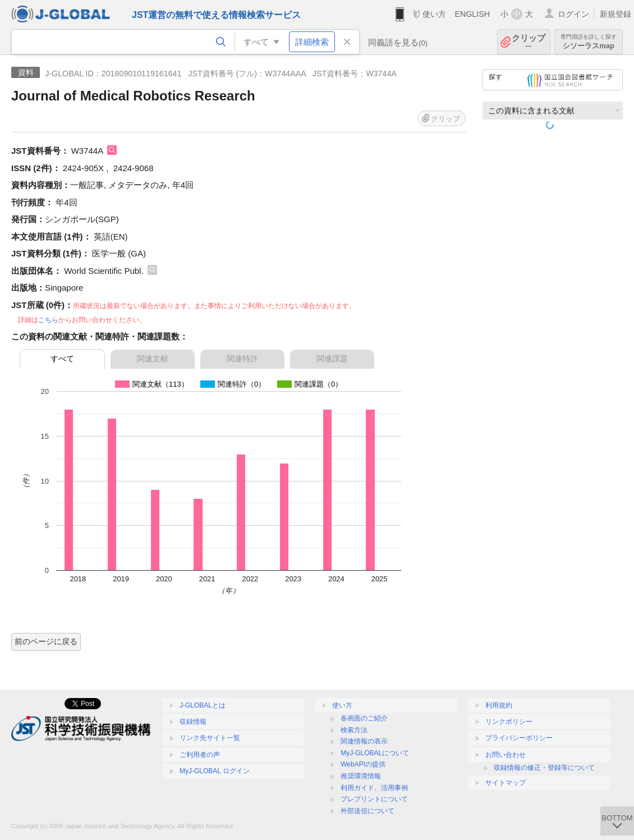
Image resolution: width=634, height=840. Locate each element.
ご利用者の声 (200, 755)
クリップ (529, 42)
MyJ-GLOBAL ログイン (215, 771)
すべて (62, 359)
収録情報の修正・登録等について (544, 768)
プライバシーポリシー (519, 738)
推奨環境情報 (361, 776)
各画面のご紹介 (364, 718)
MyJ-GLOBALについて (375, 753)
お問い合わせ (506, 755)
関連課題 (332, 359)
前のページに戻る (46, 641)
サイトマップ (506, 783)
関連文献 (153, 359)
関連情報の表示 (364, 741)
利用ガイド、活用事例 (374, 788)
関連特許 (242, 359)
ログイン (573, 14)
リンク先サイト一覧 (210, 738)
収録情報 (193, 722)
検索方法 (354, 730)
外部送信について (367, 811)
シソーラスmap (589, 42)
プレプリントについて (374, 799)
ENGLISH (472, 14)
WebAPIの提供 (363, 764)
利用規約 (499, 705)
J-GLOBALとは (203, 705)
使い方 (434, 14)
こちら (48, 320)
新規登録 (615, 14)
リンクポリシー (509, 722)
